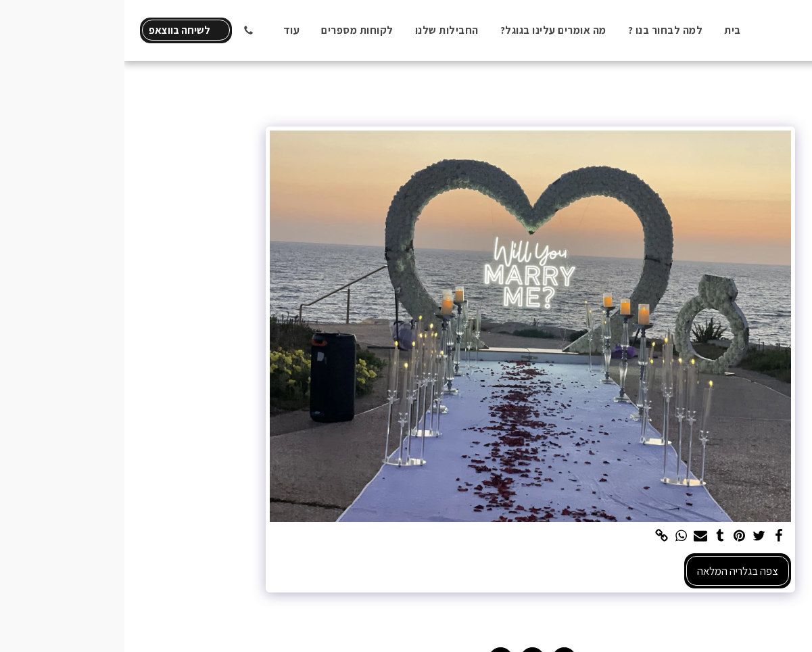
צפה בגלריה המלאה (613, 571)
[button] (124, 30)
